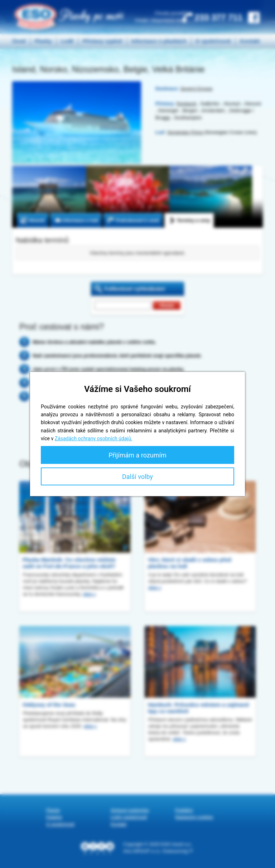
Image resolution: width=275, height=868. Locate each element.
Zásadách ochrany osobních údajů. (94, 438)
